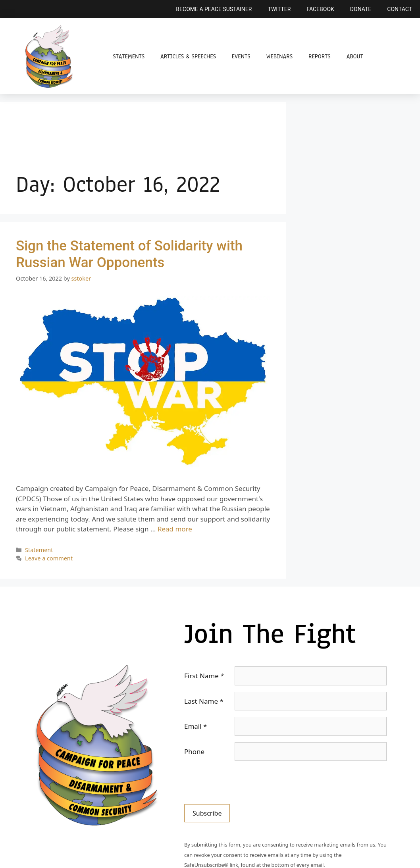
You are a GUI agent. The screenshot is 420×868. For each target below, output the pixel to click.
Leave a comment (49, 558)
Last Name (204, 701)
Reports (320, 56)
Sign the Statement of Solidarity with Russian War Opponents (129, 254)
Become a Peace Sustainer (214, 9)
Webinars (279, 56)
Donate (361, 9)
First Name (204, 676)
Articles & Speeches (188, 56)
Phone (194, 752)
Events (241, 56)
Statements (129, 56)
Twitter (279, 9)
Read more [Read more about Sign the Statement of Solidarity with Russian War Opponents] (175, 529)
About (355, 56)
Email (196, 726)
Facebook (320, 9)
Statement (39, 550)
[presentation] (245, 783)
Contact (400, 9)
